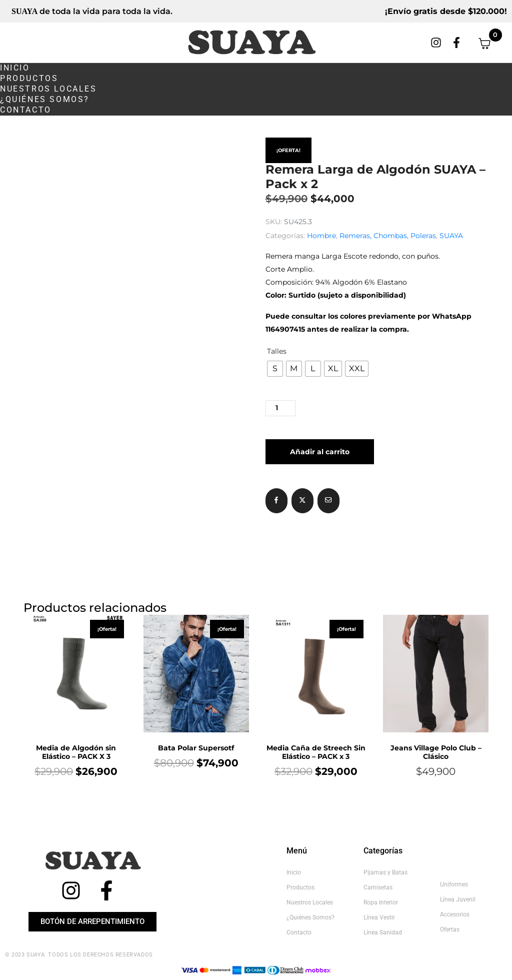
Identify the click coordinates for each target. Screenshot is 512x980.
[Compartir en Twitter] (302, 501)
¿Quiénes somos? (45, 99)
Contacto (26, 110)
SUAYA (451, 236)
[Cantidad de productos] (280, 408)
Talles (277, 351)
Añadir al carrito (320, 452)
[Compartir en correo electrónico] (328, 501)
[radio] (275, 369)
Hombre (321, 236)
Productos (29, 78)
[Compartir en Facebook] (276, 501)
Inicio (15, 68)
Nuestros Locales (48, 89)
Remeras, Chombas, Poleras (388, 236)
